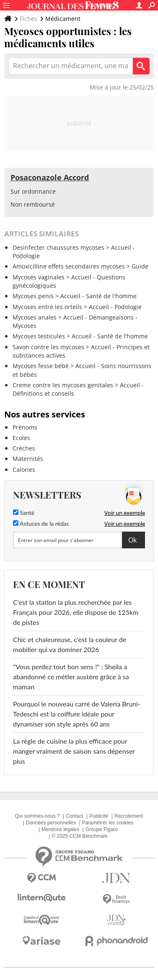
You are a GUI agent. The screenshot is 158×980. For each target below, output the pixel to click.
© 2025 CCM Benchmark (80, 836)
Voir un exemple (125, 513)
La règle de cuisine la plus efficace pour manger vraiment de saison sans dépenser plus (74, 751)
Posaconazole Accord (50, 177)
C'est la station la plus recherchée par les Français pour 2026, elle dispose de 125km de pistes (76, 612)
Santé (24, 513)
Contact (74, 816)
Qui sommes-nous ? (37, 816)
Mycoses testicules (39, 336)
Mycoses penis (33, 296)
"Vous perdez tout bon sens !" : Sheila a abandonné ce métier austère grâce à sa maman (71, 677)
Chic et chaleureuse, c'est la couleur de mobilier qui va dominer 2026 (70, 644)
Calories (24, 470)
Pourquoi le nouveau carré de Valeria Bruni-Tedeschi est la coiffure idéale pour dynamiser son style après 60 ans (77, 714)
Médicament (63, 19)
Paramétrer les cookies (108, 823)
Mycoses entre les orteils (47, 307)
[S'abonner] (79, 540)
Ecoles (21, 438)
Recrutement (129, 816)
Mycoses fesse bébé (41, 366)
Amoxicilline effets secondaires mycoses (69, 266)
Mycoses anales (35, 317)
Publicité (99, 816)
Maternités (28, 459)
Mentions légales (60, 829)
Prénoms (25, 427)
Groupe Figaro (102, 829)
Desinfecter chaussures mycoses (58, 247)
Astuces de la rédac (41, 523)
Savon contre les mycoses (48, 347)
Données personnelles (51, 823)
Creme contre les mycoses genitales (63, 385)
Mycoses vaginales (39, 277)
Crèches (24, 448)
